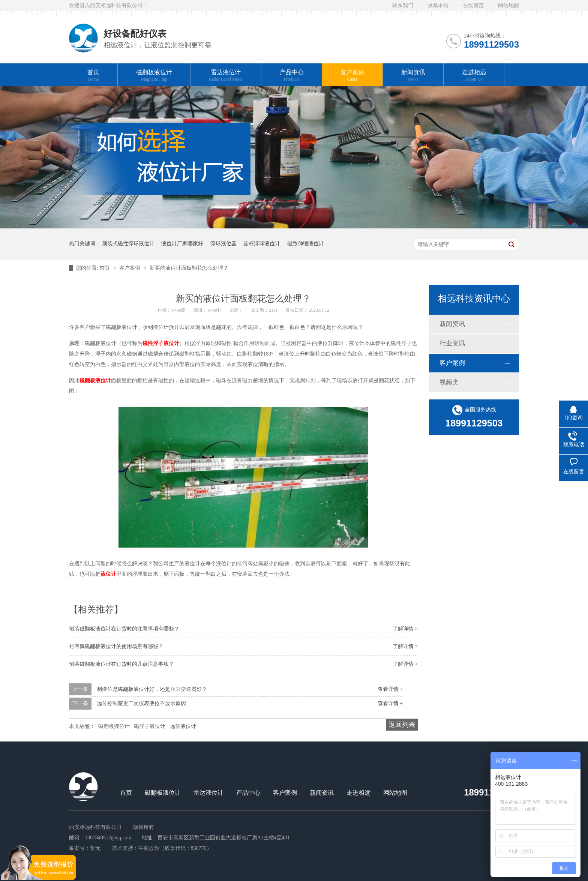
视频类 (449, 382)
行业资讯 (452, 343)
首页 (93, 76)
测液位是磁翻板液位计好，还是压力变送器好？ (152, 689)
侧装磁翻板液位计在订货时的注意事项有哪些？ (124, 629)
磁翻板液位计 (154, 76)
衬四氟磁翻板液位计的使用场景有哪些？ (116, 646)
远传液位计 (183, 726)
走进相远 (474, 76)
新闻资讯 (413, 76)
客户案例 (352, 76)
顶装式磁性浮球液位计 (128, 244)
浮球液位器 (223, 244)
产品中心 (292, 76)
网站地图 (508, 5)
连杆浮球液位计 (262, 244)
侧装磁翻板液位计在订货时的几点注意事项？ (121, 664)
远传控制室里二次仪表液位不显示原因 (141, 703)
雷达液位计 (226, 76)
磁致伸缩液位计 (306, 244)
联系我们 (403, 5)
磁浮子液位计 (150, 726)
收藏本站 (438, 5)
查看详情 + (390, 689)
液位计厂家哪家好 (182, 244)
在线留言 (473, 5)
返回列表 (402, 725)
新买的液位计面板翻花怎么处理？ (189, 268)
